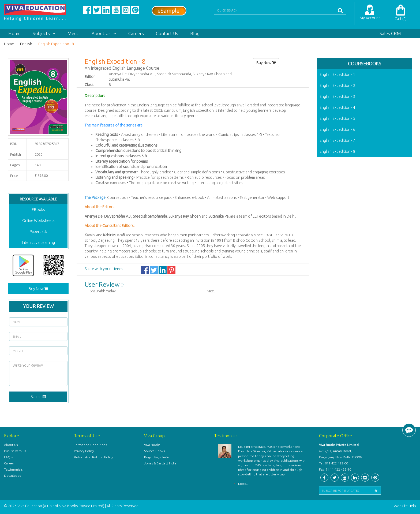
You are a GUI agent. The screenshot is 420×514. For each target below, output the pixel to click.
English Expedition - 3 (337, 96)
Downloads (12, 476)
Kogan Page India (157, 457)
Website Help (405, 506)
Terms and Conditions (90, 445)
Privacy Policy (84, 451)
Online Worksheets (38, 221)
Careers (136, 33)
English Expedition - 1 (337, 75)
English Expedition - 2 (337, 85)
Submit (38, 397)
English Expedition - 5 (337, 118)
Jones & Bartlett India (160, 463)
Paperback (38, 232)
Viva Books (152, 445)
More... (243, 484)
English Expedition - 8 (56, 44)
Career (9, 463)
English (26, 44)
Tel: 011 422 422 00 (333, 463)
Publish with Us (15, 451)
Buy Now (38, 289)
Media (74, 33)
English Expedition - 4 (337, 107)
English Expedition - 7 (337, 140)
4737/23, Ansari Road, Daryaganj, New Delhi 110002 (341, 454)
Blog (195, 33)
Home (14, 33)
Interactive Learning (38, 243)
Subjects (44, 33)
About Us (104, 33)
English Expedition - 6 (337, 129)
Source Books (154, 451)
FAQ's (8, 457)
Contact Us (167, 33)
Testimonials (13, 469)
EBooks (38, 210)
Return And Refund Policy (93, 457)
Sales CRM (390, 33)
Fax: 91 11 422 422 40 (335, 469)
